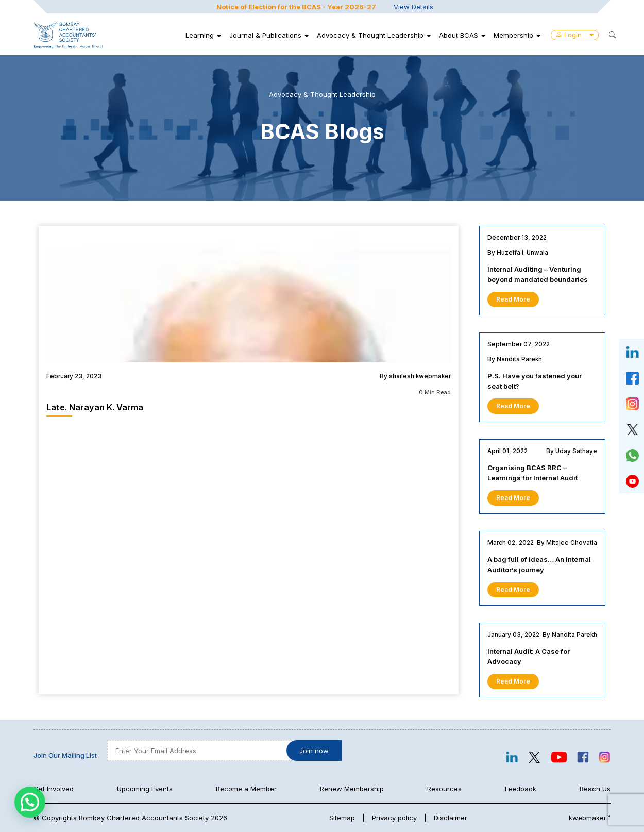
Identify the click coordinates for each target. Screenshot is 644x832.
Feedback (521, 789)
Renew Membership (352, 789)
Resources (444, 789)
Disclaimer (451, 818)
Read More (513, 299)
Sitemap (342, 818)
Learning (200, 35)
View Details (413, 7)
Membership (513, 35)
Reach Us (595, 789)
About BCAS (459, 35)
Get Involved (54, 789)
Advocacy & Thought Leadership (370, 35)
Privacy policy (394, 818)
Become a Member (246, 789)
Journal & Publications (265, 35)
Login (575, 35)
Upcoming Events (145, 789)
